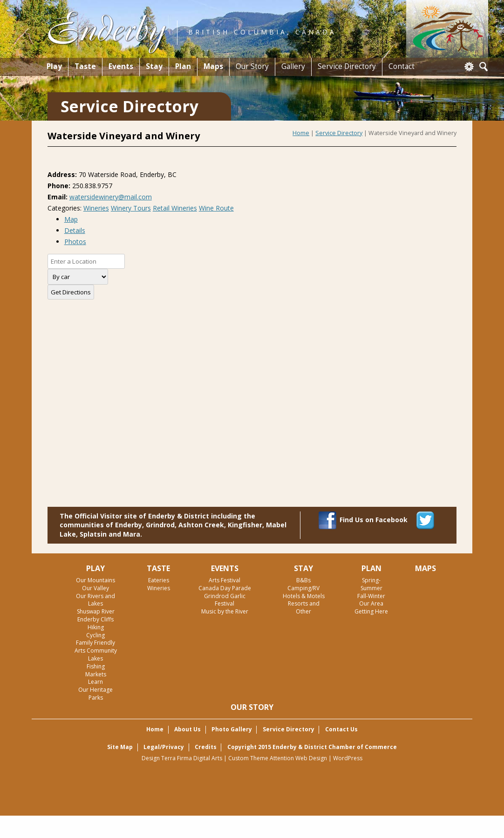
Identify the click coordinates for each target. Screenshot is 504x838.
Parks (96, 698)
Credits (206, 747)
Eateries (159, 580)
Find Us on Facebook (361, 520)
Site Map (120, 747)
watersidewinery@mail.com (111, 197)
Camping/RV (303, 588)
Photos (75, 242)
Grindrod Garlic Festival (225, 600)
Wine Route (216, 208)
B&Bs (303, 580)
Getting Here (371, 611)
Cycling (95, 635)
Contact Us (341, 729)
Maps (213, 66)
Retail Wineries (175, 208)
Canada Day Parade (225, 588)
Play (54, 66)
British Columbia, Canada (192, 33)
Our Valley (95, 588)
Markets (96, 674)
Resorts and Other (304, 607)
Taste (85, 66)
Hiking (96, 627)
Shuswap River (96, 611)
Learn (95, 682)
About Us (187, 729)
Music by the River (225, 611)
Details (75, 230)
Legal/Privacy (164, 747)
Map (71, 219)
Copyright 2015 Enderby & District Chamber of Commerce (312, 747)
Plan (183, 66)
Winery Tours (131, 208)
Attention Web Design (298, 758)
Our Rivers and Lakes (95, 600)
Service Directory (347, 66)
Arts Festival (225, 580)
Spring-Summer (371, 584)
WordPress (348, 758)
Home (301, 133)
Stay (154, 66)
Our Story (252, 66)
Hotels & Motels (304, 596)
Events (121, 66)
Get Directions (71, 292)
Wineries (96, 208)
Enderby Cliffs (95, 619)
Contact (402, 66)
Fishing (96, 666)
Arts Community (96, 651)
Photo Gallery (232, 729)
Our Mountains (95, 580)
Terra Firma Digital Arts (192, 758)
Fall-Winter (371, 596)
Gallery (293, 66)
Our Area (371, 603)
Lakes (95, 658)
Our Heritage (95, 690)
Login (469, 67)
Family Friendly (95, 643)
